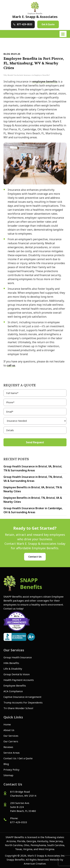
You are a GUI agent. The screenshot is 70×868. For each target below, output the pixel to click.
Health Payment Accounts (19, 680)
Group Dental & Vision (17, 674)
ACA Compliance (13, 691)
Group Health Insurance (18, 657)
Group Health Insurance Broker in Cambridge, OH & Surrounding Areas (33, 510)
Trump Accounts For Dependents (23, 702)
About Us (9, 730)
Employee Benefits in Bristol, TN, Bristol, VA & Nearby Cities (33, 500)
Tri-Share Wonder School (18, 708)
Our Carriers (11, 741)
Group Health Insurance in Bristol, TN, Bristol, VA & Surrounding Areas (33, 479)
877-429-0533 (25, 24)
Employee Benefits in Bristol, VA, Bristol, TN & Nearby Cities (33, 489)
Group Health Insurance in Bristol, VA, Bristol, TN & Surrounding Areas (33, 468)
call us (11, 365)
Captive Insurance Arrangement (22, 697)
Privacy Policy (11, 770)
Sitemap (8, 775)
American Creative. (35, 864)
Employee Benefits (15, 686)
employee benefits (45, 82)
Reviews (8, 747)
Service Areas (12, 753)
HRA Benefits (11, 663)
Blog (6, 764)
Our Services (11, 736)
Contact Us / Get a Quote (18, 758)
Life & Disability (13, 669)
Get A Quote (48, 24)
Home (7, 724)
